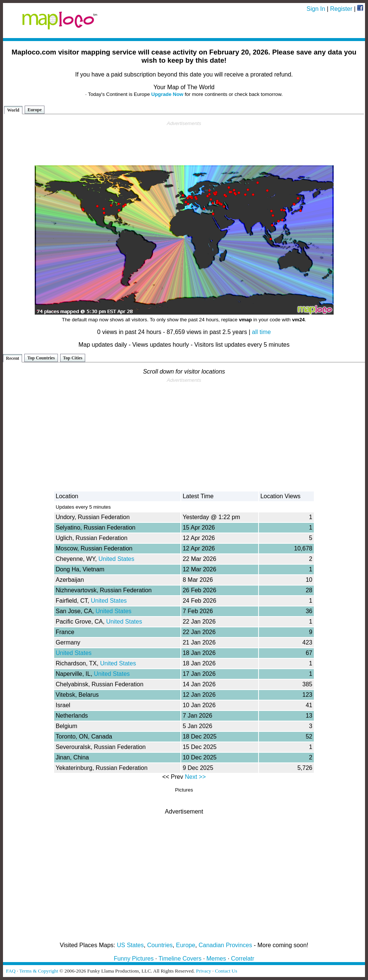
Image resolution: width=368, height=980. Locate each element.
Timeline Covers (180, 959)
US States (130, 945)
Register (341, 9)
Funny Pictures (134, 959)
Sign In (316, 9)
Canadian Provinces (225, 945)
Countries (160, 945)
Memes (216, 959)
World (13, 110)
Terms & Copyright (38, 971)
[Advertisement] (184, 143)
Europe (35, 110)
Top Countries (41, 358)
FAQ (11, 971)
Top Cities (73, 358)
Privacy (204, 971)
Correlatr (242, 959)
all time (261, 332)
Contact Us (226, 971)
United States (116, 559)
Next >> (195, 777)
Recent (13, 358)
